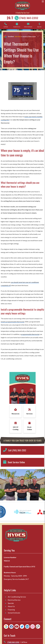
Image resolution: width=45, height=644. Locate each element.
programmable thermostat (30, 334)
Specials (11, 603)
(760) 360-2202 (29, 18)
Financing (11, 610)
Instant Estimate (14, 613)
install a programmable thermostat (13, 322)
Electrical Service (14, 600)
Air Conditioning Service (17, 597)
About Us (11, 606)
